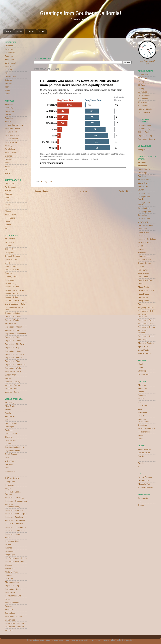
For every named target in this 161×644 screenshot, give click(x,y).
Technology (10, 613)
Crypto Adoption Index (15, 447)
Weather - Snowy (12, 385)
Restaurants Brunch (147, 320)
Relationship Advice (146, 428)
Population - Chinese (14, 337)
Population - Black (13, 330)
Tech (7, 87)
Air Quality (9, 242)
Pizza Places (11, 323)
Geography (10, 482)
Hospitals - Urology (13, 534)
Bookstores (143, 186)
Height (8, 488)
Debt (7, 457)
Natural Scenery (145, 477)
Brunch (141, 190)
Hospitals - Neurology (14, 510)
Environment (10, 63)
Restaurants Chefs (146, 324)
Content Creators (12, 256)
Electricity (9, 464)
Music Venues (144, 256)
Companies (10, 253)
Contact (31, 31)
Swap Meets (143, 350)
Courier (8, 444)
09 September (144, 95)
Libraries (142, 246)
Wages (8, 378)
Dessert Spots (144, 218)
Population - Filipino (14, 347)
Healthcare (10, 280)
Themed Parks (144, 353)
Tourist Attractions (146, 487)
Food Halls (143, 229)
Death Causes (11, 454)
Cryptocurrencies (12, 451)
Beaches (142, 176)
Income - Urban (12, 297)
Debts (8, 263)
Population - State (13, 361)
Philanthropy (10, 77)
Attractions (143, 166)
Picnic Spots (143, 287)
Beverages (10, 427)
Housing (9, 70)
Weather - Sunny (12, 392)
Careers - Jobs (144, 125)
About (19, 31)
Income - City (11, 283)
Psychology (10, 149)
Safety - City (10, 375)
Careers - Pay (144, 129)
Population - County (147, 139)
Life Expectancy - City (14, 301)
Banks (8, 420)
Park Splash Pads (146, 280)
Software (9, 610)
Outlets (141, 266)
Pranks (141, 463)
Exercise (9, 273)
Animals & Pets (145, 449)
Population (143, 304)
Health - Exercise (12, 128)
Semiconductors (12, 603)
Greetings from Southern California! (80, 13)
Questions (142, 425)
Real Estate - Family (14, 371)
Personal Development (144, 420)
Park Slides (143, 277)
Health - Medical (12, 135)
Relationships (11, 152)
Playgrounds (143, 301)
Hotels (8, 538)
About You (142, 388)
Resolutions (10, 218)
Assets (8, 413)
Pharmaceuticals (12, 582)
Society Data (46, 182)
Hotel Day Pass (145, 242)
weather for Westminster (128, 47)
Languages (10, 555)
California (9, 49)
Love (140, 409)
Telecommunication (13, 616)
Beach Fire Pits (145, 169)
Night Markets (144, 112)
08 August (142, 92)
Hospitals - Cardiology (15, 498)
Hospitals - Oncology (14, 517)
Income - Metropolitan (14, 290)
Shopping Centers (146, 343)
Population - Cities (13, 341)
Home (8, 31)
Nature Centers (145, 260)
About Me (142, 385)
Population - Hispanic (14, 351)
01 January (143, 75)
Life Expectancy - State (15, 304)
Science (8, 80)
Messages (142, 412)
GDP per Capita (12, 478)
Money (8, 211)
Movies (141, 249)
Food (7, 197)
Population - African (13, 327)
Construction (10, 440)
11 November (144, 102)
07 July (141, 88)
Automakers (10, 416)
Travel (8, 90)
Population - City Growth (16, 344)
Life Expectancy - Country (16, 558)
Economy (9, 56)
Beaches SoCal (145, 180)
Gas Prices (10, 471)
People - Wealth (12, 320)
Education (9, 60)
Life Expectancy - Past (15, 562)
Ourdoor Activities (13, 313)
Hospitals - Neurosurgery (16, 514)
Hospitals (142, 236)
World (8, 173)
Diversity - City (11, 266)
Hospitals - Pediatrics (14, 524)
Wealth (8, 166)
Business (9, 46)
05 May (141, 82)
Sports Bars (143, 346)
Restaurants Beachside (143, 316)
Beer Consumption (13, 423)
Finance (8, 194)
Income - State (11, 294)
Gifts (7, 201)
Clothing (9, 437)
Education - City (12, 270)
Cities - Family (144, 132)
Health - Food (11, 132)
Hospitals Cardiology (147, 239)
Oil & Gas (9, 579)
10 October (143, 99)
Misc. (7, 73)
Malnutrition (10, 568)
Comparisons (144, 374)
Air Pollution (10, 239)
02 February (143, 78)
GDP (7, 475)
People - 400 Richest (14, 317)
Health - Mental (12, 139)
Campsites (143, 215)
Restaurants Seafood (143, 332)
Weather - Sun (11, 389)
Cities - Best (10, 249)
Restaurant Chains (13, 596)
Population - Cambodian (15, 334)
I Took (141, 364)
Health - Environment (14, 125)
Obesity (8, 575)
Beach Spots (144, 173)
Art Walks (142, 162)
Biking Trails (143, 183)
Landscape (143, 371)
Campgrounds (144, 193)
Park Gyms (143, 270)
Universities (10, 620)
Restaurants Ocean (146, 327)
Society (8, 221)
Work (7, 94)
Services (9, 83)
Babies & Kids (144, 453)
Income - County (12, 287)
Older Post (125, 191)
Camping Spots (145, 212)
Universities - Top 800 (14, 627)
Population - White (13, 368)
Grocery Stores (12, 277)
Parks (141, 284)
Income (8, 544)
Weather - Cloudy (13, 382)
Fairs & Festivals (145, 109)
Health (8, 66)
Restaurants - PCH (146, 311)
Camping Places (145, 208)
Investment (10, 551)
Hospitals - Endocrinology (16, 501)
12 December (144, 106)
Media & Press (11, 572)
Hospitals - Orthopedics (15, 520)
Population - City (12, 586)
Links (42, 31)
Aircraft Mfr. (10, 406)
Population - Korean (14, 358)
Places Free (143, 297)
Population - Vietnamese (16, 365)
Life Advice (143, 405)
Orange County (145, 263)
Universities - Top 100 (14, 623)
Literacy (8, 565)
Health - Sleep (11, 142)
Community (10, 53)
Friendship (10, 118)
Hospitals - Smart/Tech (15, 531)
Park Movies (143, 273)
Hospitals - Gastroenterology (13, 506)
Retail (8, 599)
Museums (142, 253)
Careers (8, 246)
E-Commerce (11, 461)
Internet (8, 548)
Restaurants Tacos (146, 336)
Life (7, 208)
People (141, 416)
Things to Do (144, 150)
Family (8, 115)
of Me (140, 367)
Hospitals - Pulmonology (16, 527)
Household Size (12, 541)
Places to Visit (144, 484)
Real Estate (10, 592)
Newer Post (41, 191)
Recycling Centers (146, 308)
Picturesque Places (146, 290)
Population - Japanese (15, 354)
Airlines (8, 409)
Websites (9, 630)
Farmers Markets (145, 225)
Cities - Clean (11, 434)
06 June (141, 85)
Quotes (141, 505)
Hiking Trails (143, 232)
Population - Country (14, 589)
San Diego (143, 340)
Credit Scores (11, 259)
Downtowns (143, 222)
